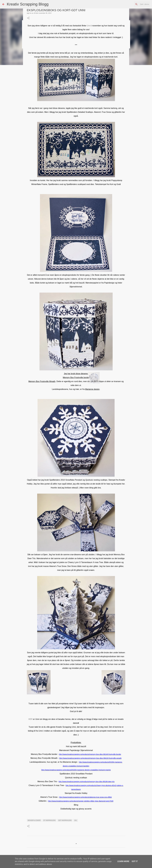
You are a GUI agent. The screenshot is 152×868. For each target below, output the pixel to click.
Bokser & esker (34, 820)
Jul (76, 820)
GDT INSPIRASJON (65, 820)
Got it (135, 861)
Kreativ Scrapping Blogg (28, 4)
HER (30, 719)
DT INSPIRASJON (49, 820)
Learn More (123, 861)
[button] (28, 18)
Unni (89, 26)
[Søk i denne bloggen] (137, 4)
